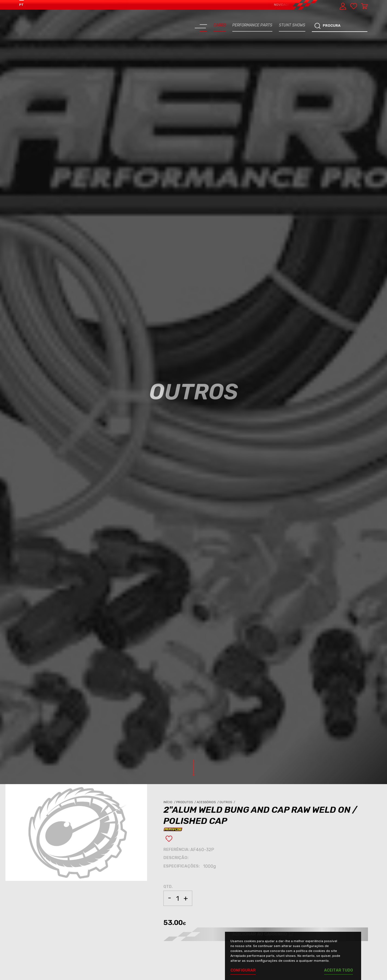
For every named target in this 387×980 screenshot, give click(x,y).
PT (21, 5)
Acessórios (208, 802)
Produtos (186, 802)
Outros (228, 802)
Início (170, 802)
